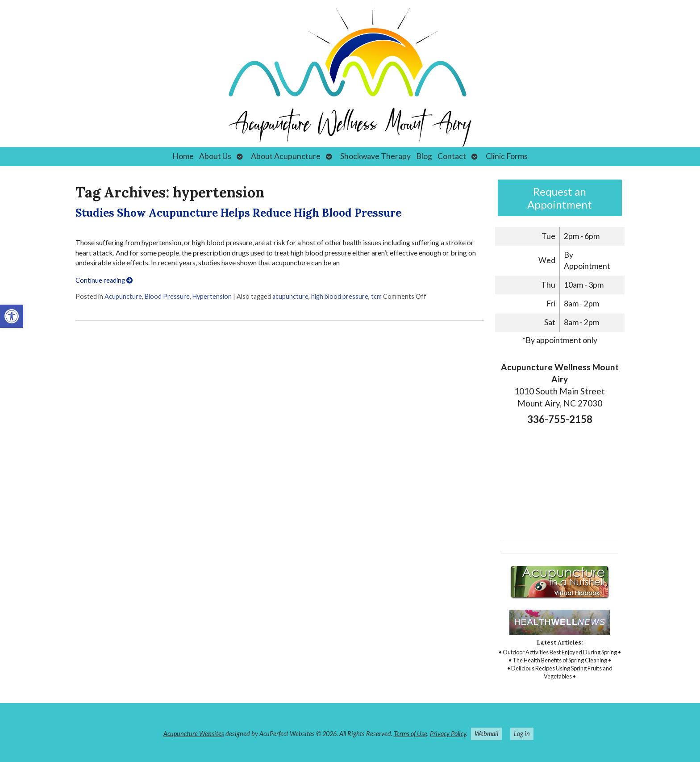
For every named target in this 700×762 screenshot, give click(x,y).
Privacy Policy (448, 734)
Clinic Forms (507, 156)
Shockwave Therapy (375, 156)
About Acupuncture (286, 156)
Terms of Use (410, 734)
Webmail (486, 734)
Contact (452, 156)
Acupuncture (123, 296)
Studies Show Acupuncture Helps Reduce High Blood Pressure (238, 213)
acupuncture (290, 296)
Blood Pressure (167, 296)
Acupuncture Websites (194, 734)
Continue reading (104, 280)
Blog (424, 156)
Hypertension (212, 296)
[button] (12, 316)
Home (183, 156)
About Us (215, 156)
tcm (376, 296)
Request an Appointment (560, 198)
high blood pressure (340, 296)
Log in (522, 734)
